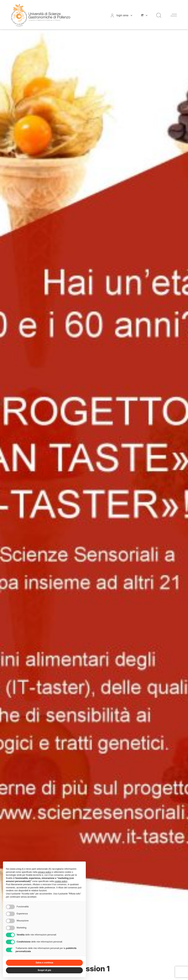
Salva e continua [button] (44, 963)
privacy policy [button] (45, 872)
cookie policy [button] (61, 881)
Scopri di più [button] (44, 970)
